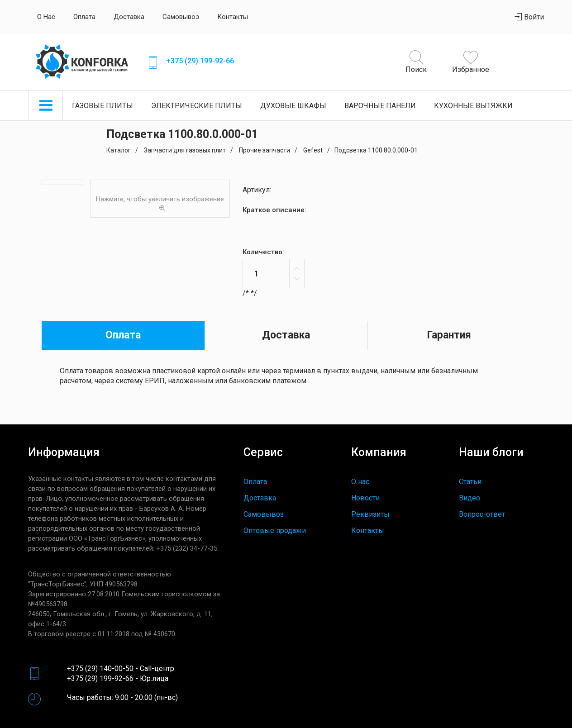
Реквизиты (370, 514)
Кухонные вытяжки (473, 106)
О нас (46, 17)
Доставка (129, 17)
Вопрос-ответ (482, 514)
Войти (529, 17)
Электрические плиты (197, 106)
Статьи (470, 482)
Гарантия (449, 335)
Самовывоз (181, 17)
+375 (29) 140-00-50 (100, 669)
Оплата (84, 17)
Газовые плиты (102, 106)
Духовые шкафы (293, 106)
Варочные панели (380, 106)
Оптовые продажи (275, 531)
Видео (470, 498)
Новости (365, 498)
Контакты (233, 17)
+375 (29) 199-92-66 (200, 61)
